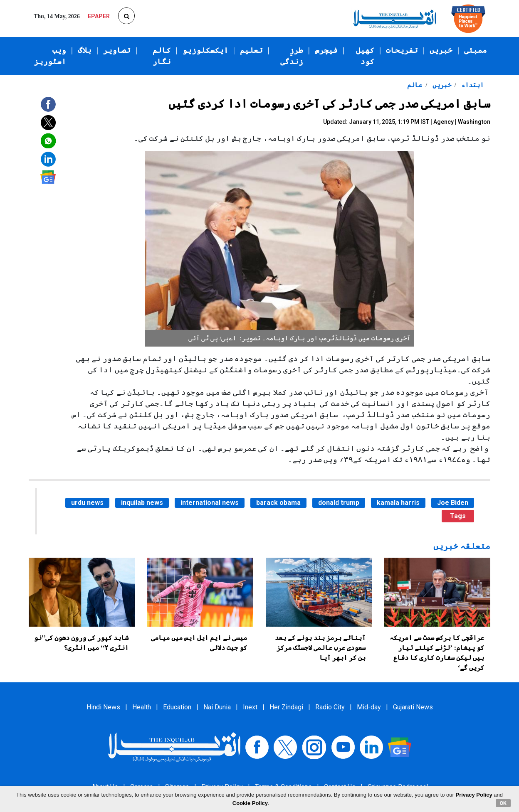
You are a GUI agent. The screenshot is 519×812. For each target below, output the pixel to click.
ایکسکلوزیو (205, 50)
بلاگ (85, 50)
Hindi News (103, 707)
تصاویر (117, 50)
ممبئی (476, 50)
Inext (250, 707)
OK (503, 803)
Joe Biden (453, 503)
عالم (415, 85)
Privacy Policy (474, 795)
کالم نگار (162, 56)
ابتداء (472, 85)
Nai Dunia (217, 707)
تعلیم (251, 50)
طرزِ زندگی (292, 56)
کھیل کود (365, 56)
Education (177, 707)
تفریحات (402, 50)
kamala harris (398, 503)
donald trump (339, 503)
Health (142, 707)
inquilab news (142, 503)
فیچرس (326, 50)
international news (210, 503)
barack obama (278, 503)
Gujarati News (413, 707)
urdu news (87, 503)
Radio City (330, 707)
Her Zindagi (286, 707)
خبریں (441, 50)
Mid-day (369, 707)
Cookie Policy (250, 803)
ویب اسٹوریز (50, 56)
